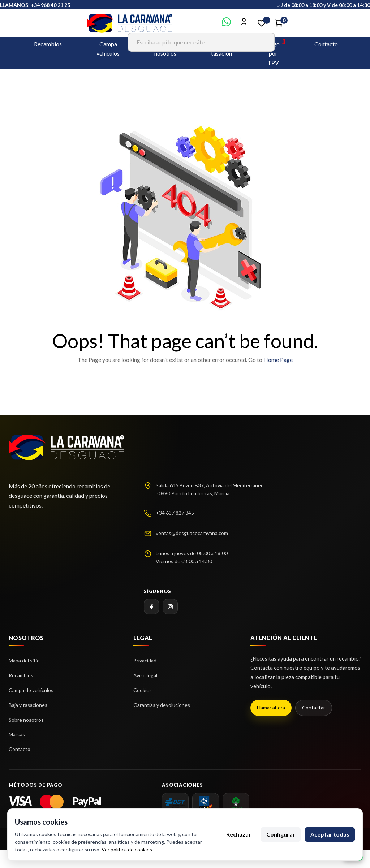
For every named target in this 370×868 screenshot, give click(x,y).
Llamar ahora (271, 707)
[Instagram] (170, 606)
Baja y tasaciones (28, 705)
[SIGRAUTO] (236, 803)
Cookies (143, 690)
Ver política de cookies (127, 849)
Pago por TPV (273, 53)
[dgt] (175, 803)
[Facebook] (151, 606)
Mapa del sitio (24, 660)
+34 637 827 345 (175, 513)
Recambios (48, 44)
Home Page (278, 360)
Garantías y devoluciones (162, 705)
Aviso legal (145, 675)
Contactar (314, 707)
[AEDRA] (206, 803)
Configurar (281, 834)
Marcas (17, 734)
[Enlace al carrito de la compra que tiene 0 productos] (279, 23)
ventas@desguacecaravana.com (192, 533)
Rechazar (239, 834)
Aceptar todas (330, 834)
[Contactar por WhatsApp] (226, 24)
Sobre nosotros (26, 720)
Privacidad (145, 660)
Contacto (326, 44)
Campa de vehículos (31, 690)
